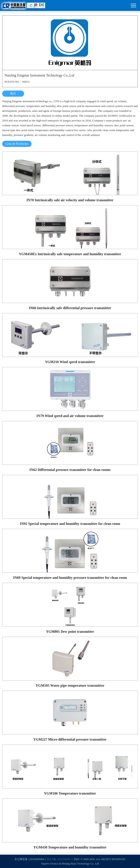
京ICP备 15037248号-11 (60, 859)
